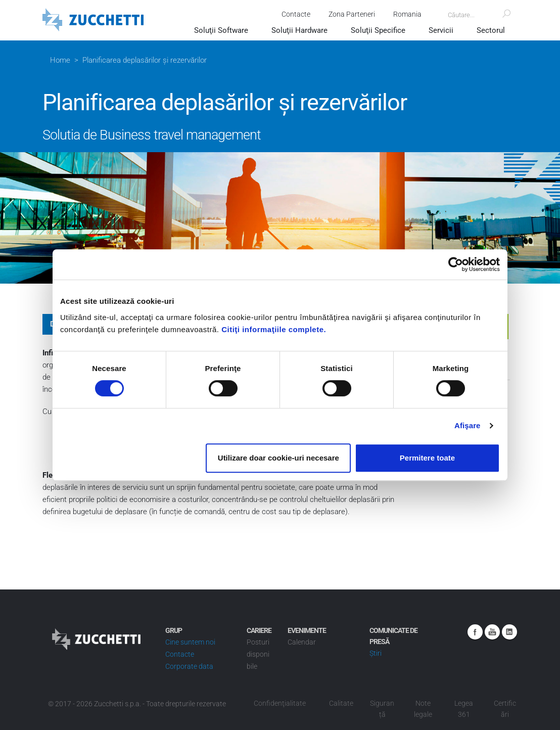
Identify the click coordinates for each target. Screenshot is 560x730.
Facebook (475, 632)
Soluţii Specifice (378, 30)
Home (60, 60)
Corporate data (189, 666)
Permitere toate (427, 458)
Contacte (296, 14)
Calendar (302, 642)
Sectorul (491, 30)
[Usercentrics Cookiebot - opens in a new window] (456, 264)
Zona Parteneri (352, 14)
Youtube (492, 632)
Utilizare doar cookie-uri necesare (278, 458)
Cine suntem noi (190, 642)
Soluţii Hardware (299, 30)
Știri (376, 653)
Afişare (468, 425)
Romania (407, 14)
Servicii (441, 30)
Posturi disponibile (258, 654)
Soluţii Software (221, 30)
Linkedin (509, 632)
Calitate (341, 703)
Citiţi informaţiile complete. (274, 329)
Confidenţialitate (280, 703)
